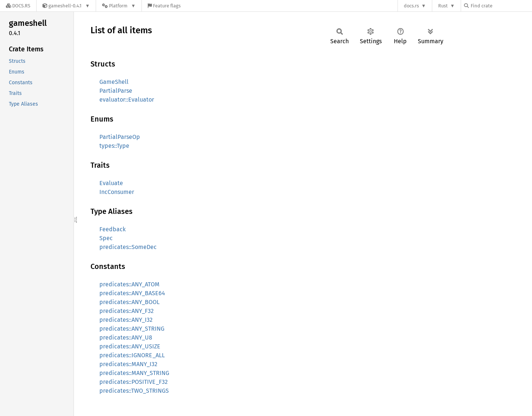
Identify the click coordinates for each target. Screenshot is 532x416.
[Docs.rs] (18, 6)
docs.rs (411, 6)
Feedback (112, 229)
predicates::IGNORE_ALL (132, 355)
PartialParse (116, 91)
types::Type (114, 146)
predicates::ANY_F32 (127, 311)
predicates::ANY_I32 (126, 320)
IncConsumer (117, 192)
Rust (443, 6)
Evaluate (111, 183)
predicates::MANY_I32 (128, 364)
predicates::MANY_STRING (134, 373)
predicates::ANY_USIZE (130, 346)
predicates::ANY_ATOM (129, 284)
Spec (106, 238)
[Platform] (119, 6)
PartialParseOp (120, 137)
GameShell (114, 82)
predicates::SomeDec (128, 247)
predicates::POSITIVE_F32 (134, 382)
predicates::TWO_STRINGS (134, 391)
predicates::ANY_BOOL (129, 302)
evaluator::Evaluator (127, 100)
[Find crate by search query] (501, 6)
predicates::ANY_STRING (132, 329)
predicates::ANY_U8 (126, 337)
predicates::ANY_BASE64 (132, 293)
